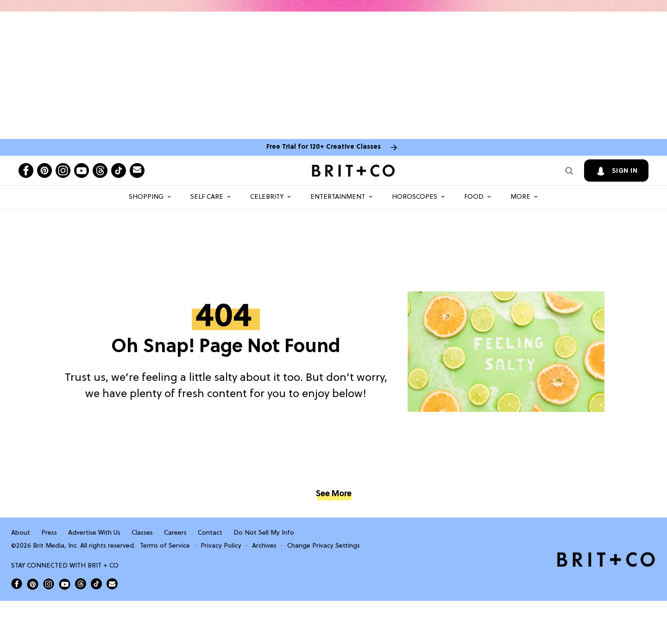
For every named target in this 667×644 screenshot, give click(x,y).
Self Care (207, 197)
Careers (175, 533)
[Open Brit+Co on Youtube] (65, 584)
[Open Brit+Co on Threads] (81, 584)
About (21, 533)
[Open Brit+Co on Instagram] (49, 584)
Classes (142, 533)
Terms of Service (165, 546)
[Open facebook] (26, 170)
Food (474, 197)
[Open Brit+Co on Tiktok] (96, 584)
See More (333, 494)
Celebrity (267, 197)
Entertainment (338, 197)
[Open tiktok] (119, 170)
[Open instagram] (63, 170)
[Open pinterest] (44, 170)
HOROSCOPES (415, 197)
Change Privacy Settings (324, 546)
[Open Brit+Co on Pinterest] (33, 584)
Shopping (146, 197)
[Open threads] (100, 170)
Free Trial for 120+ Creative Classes (324, 147)
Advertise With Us (94, 533)
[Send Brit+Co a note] (137, 170)
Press (49, 533)
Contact (210, 533)
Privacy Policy (221, 546)
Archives (264, 546)
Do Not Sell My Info (264, 533)
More (520, 197)
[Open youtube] (82, 170)
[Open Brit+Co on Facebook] (17, 584)
